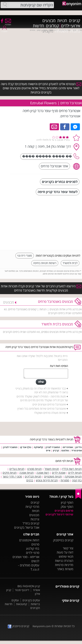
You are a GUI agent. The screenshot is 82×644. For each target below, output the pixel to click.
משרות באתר (65, 569)
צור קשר (68, 548)
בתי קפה (77, 480)
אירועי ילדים (71, 26)
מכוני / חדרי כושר (12, 477)
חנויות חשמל (52, 469)
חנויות (62, 20)
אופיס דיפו (68, 447)
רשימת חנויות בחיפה (45, 263)
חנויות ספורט (34, 469)
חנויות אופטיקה (73, 477)
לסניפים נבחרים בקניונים (60, 182)
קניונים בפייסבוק (63, 540)
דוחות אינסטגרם (29, 540)
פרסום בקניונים (64, 511)
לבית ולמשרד (70, 263)
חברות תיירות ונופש (47, 480)
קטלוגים (53, 26)
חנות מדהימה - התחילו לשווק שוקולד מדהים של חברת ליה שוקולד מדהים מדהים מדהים (42, 398)
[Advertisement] (54, 223)
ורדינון (79, 447)
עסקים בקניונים (31, 600)
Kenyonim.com (42, 626)
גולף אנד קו (26, 447)
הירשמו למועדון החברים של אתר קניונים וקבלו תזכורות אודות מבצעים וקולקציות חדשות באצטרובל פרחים (41, 288)
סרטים (35, 544)
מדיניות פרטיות (64, 565)
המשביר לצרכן (53, 447)
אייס (48, 450)
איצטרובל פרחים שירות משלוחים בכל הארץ (42, 409)
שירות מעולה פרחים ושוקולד (50, 413)
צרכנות (35, 519)
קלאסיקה (38, 447)
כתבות (75, 31)
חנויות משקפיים (53, 477)
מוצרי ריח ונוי (25, 256)
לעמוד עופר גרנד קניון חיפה (58, 192)
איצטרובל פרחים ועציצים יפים (49, 404)
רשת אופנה (43, 473)
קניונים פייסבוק (18, 626)
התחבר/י (4, 30)
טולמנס (65, 450)
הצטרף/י (8, 23)
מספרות (65, 480)
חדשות (38, 26)
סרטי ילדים (33, 553)
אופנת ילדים (59, 473)
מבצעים (49, 20)
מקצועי (47, 31)
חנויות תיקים (10, 473)
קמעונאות (22, 604)
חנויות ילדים (75, 473)
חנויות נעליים (17, 469)
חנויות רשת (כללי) (72, 469)
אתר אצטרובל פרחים (54, 166)
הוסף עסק (67, 507)
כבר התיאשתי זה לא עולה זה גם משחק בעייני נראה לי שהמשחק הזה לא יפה (42, 390)
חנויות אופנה (27, 473)
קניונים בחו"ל (31, 523)
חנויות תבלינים (33, 477)
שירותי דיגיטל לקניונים (59, 514)
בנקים (30, 480)
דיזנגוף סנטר (22, 590)
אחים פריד (77, 450)
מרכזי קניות (32, 507)
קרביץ (56, 450)
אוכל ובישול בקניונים (27, 527)
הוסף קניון (67, 502)
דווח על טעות (65, 552)
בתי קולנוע (33, 548)
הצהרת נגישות (64, 561)
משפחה (61, 31)
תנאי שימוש (66, 556)
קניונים (75, 20)
